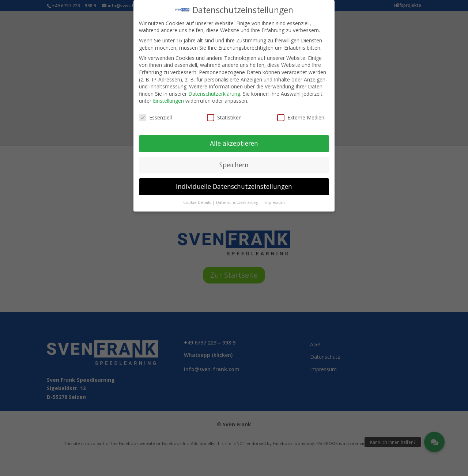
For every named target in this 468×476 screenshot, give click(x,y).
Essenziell (155, 113)
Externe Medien (301, 113)
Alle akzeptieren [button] (234, 139)
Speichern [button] (234, 160)
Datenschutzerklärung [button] (238, 198)
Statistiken (224, 113)
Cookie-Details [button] (197, 198)
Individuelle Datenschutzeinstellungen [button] (234, 182)
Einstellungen (168, 97)
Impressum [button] (274, 198)
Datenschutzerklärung (214, 89)
